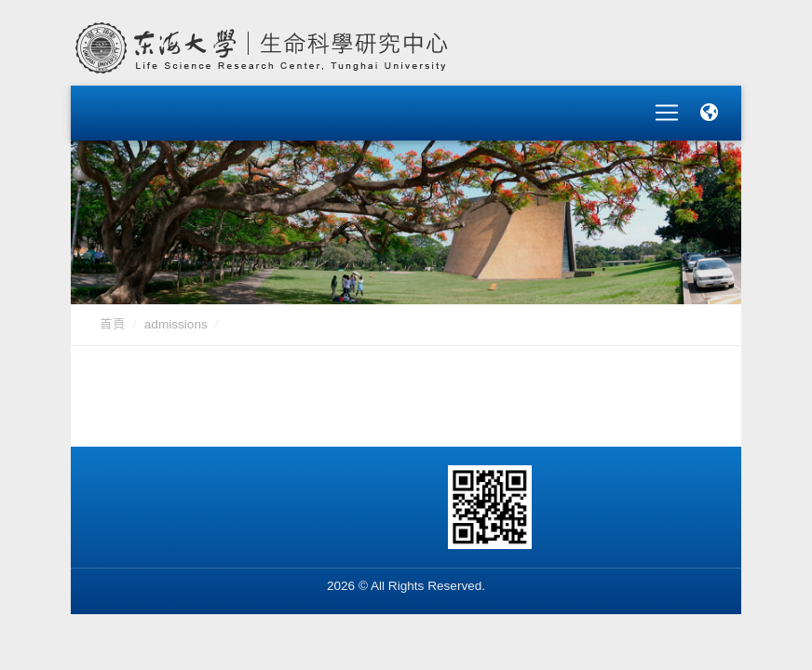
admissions (176, 310)
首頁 (113, 310)
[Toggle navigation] (667, 106)
